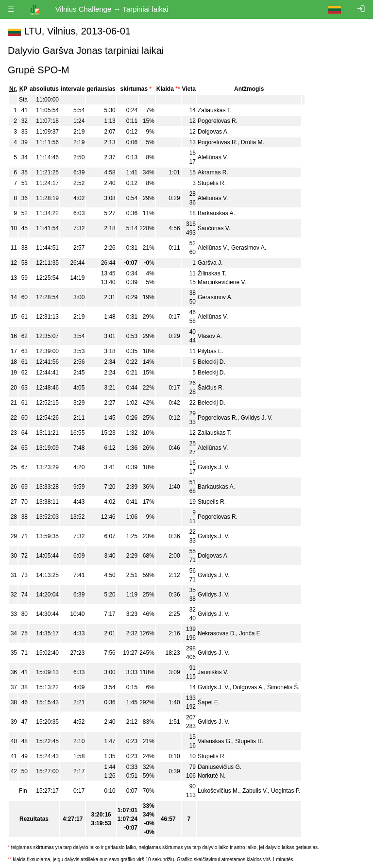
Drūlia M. (253, 142)
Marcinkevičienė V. (222, 282)
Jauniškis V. (213, 672)
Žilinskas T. (212, 273)
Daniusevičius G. (220, 767)
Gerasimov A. (249, 248)
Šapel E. (209, 702)
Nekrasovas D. (217, 633)
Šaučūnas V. (214, 228)
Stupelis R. (212, 183)
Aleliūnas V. (213, 157)
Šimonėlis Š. (283, 687)
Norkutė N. (212, 776)
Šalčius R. (211, 388)
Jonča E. (250, 633)
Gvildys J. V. (257, 418)
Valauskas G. (215, 741)
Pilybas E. (211, 351)
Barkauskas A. (216, 213)
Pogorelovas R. (218, 121)
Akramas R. (213, 172)
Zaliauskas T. (215, 110)
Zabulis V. (255, 791)
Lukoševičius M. (218, 791)
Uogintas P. (286, 791)
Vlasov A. (210, 336)
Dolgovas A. (213, 132)
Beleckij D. (212, 362)
